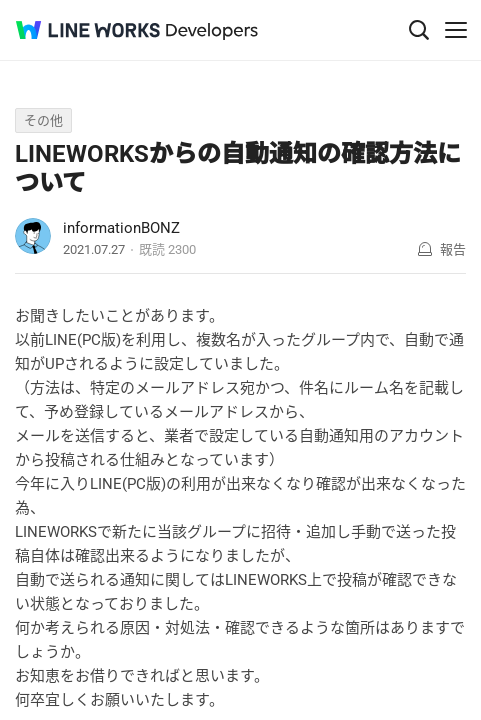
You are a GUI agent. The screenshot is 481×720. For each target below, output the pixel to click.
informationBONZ (121, 228)
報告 (453, 249)
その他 (43, 120)
